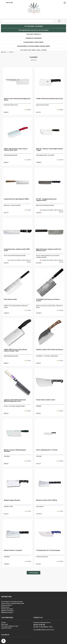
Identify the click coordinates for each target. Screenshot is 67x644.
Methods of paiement (7, 611)
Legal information (6, 628)
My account (5, 624)
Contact (3, 622)
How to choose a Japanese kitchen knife (13, 603)
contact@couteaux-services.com (45, 630)
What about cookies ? (7, 613)
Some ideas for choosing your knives (12, 602)
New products (5, 607)
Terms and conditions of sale (10, 626)
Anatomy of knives (7, 605)
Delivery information (7, 609)
